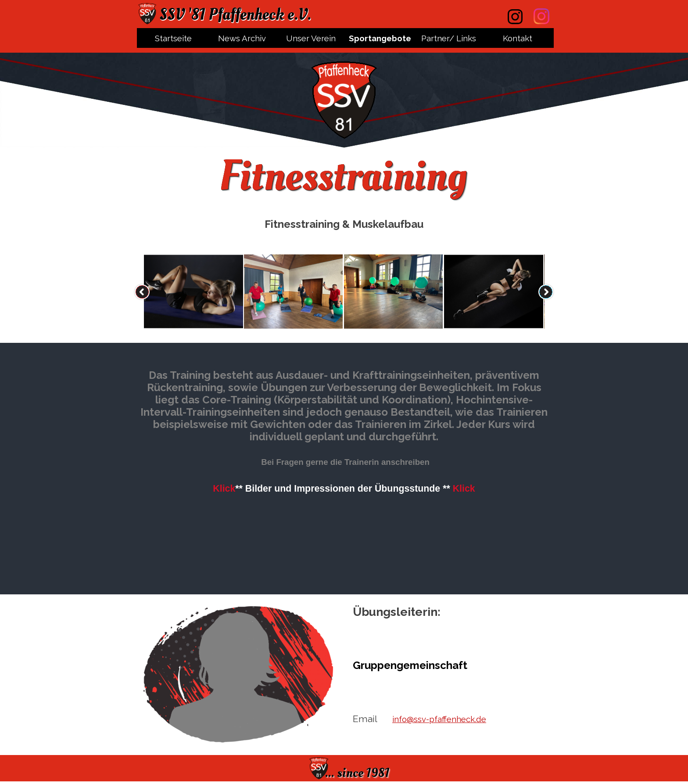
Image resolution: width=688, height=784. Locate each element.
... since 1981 (357, 773)
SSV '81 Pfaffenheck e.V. (235, 15)
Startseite (173, 38)
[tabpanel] (344, 224)
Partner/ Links (449, 38)
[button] (193, 292)
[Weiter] (546, 292)
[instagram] (541, 16)
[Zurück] (142, 292)
